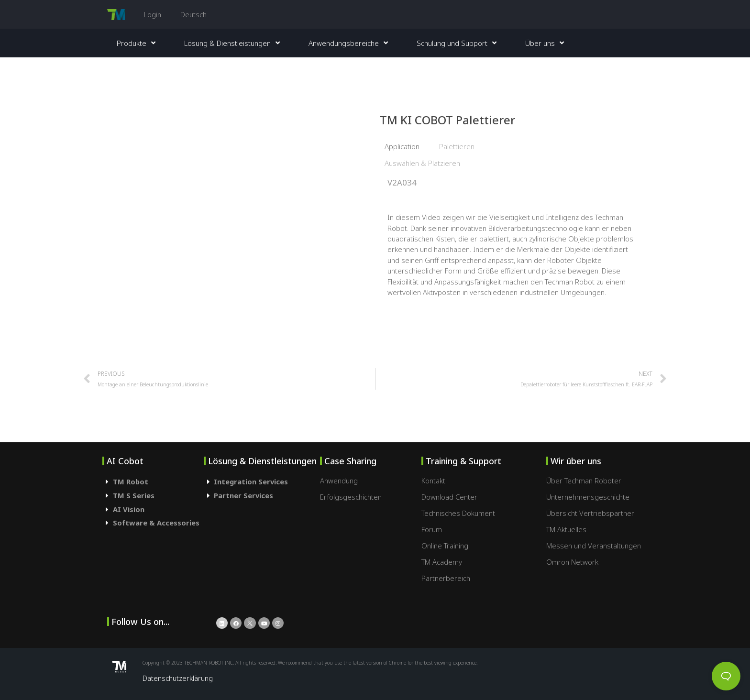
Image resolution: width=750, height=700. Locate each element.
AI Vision (129, 509)
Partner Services (243, 495)
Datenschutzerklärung (178, 678)
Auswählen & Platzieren (422, 163)
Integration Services (251, 481)
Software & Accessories (156, 523)
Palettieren (457, 146)
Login (153, 14)
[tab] (153, 482)
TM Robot (131, 481)
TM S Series (134, 495)
